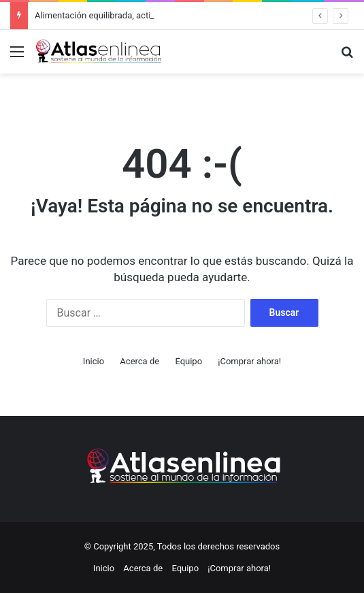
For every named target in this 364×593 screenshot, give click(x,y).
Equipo (188, 361)
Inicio (94, 361)
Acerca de (139, 361)
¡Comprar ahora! (249, 361)
